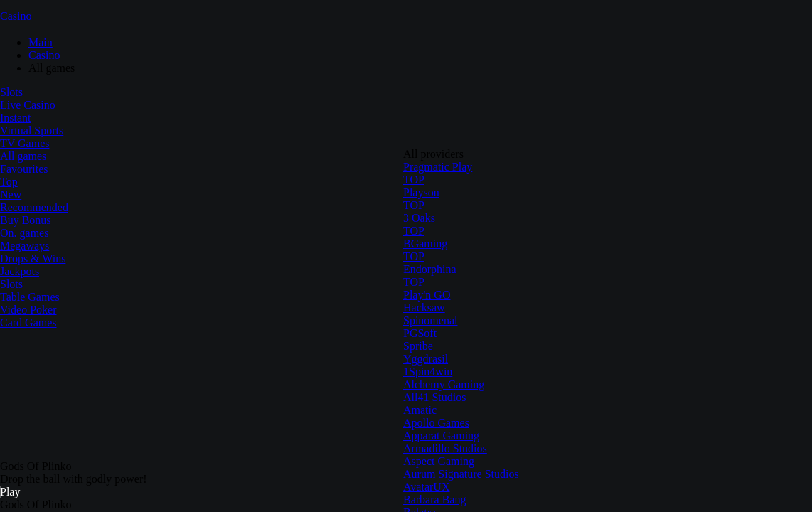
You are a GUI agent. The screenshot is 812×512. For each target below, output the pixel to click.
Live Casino (28, 105)
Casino (16, 16)
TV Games (25, 143)
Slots (11, 92)
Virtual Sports (32, 130)
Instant (16, 118)
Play (10, 492)
